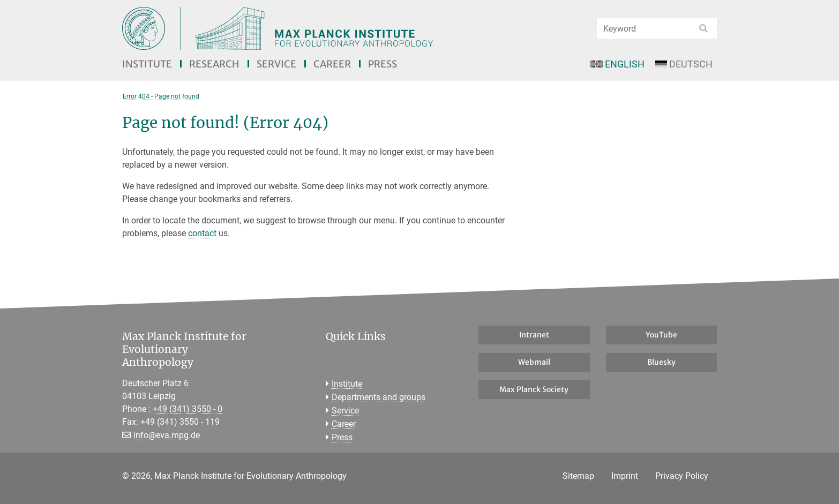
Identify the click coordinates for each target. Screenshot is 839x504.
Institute (147, 64)
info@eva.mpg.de (167, 435)
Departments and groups (379, 397)
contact (202, 233)
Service (276, 64)
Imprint (625, 476)
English (617, 64)
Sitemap (578, 476)
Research (214, 64)
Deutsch (684, 64)
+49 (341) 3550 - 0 (188, 409)
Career (332, 64)
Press (383, 64)
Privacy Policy (682, 476)
